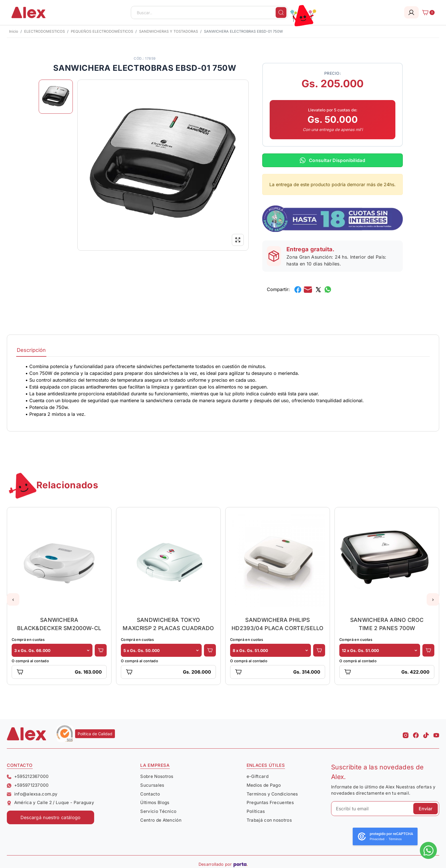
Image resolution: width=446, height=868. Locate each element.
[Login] (411, 12)
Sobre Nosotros (157, 776)
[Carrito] (427, 13)
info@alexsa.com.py (32, 794)
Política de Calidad (95, 734)
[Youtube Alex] (436, 734)
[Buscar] (281, 13)
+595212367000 (28, 776)
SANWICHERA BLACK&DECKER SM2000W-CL (59, 624)
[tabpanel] (223, 390)
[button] (13, 599)
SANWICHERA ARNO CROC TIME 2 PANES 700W (387, 624)
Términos (395, 839)
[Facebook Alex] (416, 734)
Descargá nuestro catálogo (51, 817)
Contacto (150, 794)
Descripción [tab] (31, 350)
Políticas (256, 811)
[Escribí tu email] (385, 809)
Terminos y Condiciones (272, 794)
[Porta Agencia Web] (240, 864)
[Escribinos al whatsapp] (428, 850)
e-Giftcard (258, 776)
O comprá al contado (30, 661)
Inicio (14, 31)
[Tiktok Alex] (426, 734)
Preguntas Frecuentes (270, 802)
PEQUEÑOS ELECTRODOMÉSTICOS (102, 31)
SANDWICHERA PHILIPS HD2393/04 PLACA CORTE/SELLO (278, 624)
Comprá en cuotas (28, 640)
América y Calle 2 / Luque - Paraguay (50, 802)
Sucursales (152, 785)
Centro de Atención (161, 820)
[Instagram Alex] (406, 734)
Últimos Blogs (155, 802)
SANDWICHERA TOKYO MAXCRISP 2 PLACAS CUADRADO (168, 624)
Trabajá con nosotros (269, 820)
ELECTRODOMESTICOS (45, 31)
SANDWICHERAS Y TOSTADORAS (169, 31)
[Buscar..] (209, 13)
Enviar (426, 809)
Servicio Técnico (158, 811)
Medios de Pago (264, 785)
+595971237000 (28, 785)
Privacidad (377, 839)
